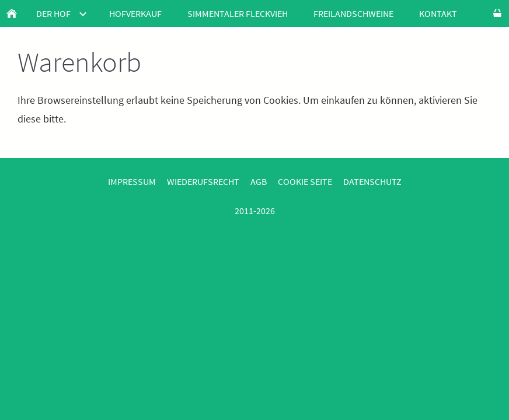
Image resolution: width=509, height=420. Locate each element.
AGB (259, 181)
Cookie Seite (305, 181)
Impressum (132, 181)
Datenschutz (372, 181)
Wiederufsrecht (203, 181)
